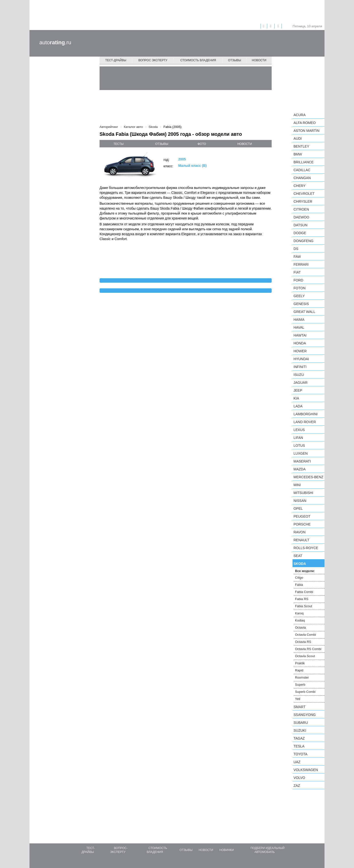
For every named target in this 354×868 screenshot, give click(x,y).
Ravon (300, 532)
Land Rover (305, 422)
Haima (299, 320)
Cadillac (302, 170)
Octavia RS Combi (308, 649)
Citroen (301, 209)
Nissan (300, 501)
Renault (301, 540)
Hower (300, 351)
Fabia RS (302, 599)
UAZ (297, 762)
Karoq (299, 613)
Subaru (301, 723)
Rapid (299, 670)
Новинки (227, 850)
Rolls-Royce (306, 548)
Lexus (299, 430)
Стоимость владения (198, 60)
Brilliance (304, 162)
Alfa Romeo (305, 123)
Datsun (301, 225)
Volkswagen (306, 770)
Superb (300, 685)
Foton (300, 288)
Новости (259, 60)
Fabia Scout (303, 606)
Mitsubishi (303, 493)
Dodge (300, 233)
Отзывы (235, 60)
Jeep (298, 390)
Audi (298, 139)
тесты (118, 144)
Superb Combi (305, 692)
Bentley (301, 146)
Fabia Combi (304, 592)
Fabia (299, 585)
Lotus (299, 446)
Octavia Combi (305, 635)
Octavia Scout (305, 656)
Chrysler (303, 201)
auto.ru (55, 42)
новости (244, 144)
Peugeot (302, 516)
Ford (298, 280)
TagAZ (299, 738)
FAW (297, 257)
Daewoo (301, 217)
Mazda (300, 469)
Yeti (298, 699)
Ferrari (301, 264)
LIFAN (298, 438)
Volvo (299, 778)
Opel (298, 509)
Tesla (299, 746)
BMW (298, 154)
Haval (299, 327)
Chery (300, 186)
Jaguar (301, 383)
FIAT (297, 272)
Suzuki (300, 730)
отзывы (162, 144)
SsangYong (305, 715)
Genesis (301, 304)
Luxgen (301, 453)
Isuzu (299, 375)
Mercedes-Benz (308, 477)
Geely (299, 296)
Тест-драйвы (116, 60)
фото (202, 144)
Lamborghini (306, 414)
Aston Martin (306, 131)
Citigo (299, 578)
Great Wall (304, 312)
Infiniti (300, 367)
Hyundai (301, 359)
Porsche (302, 524)
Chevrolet (304, 194)
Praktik (300, 663)
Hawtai (300, 335)
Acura (300, 115)
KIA (296, 398)
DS (296, 249)
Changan (302, 178)
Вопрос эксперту (153, 60)
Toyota (300, 754)
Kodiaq (300, 620)
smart (300, 707)
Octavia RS (303, 642)
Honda (300, 343)
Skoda (300, 564)
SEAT (298, 556)
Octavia (300, 628)
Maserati (302, 461)
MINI (297, 485)
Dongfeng (303, 241)
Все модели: (305, 571)
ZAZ (297, 786)
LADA (298, 406)
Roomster (302, 677)
